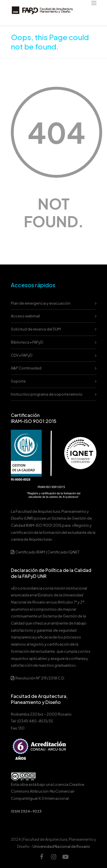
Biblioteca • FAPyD (27, 342)
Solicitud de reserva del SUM (36, 329)
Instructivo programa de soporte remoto (47, 394)
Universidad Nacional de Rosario (61, 846)
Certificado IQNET (63, 552)
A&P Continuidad (26, 368)
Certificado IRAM (30, 552)
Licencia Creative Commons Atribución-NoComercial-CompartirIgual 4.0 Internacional (48, 791)
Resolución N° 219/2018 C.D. (38, 678)
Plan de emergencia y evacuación (41, 303)
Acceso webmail (25, 316)
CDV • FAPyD (22, 355)
